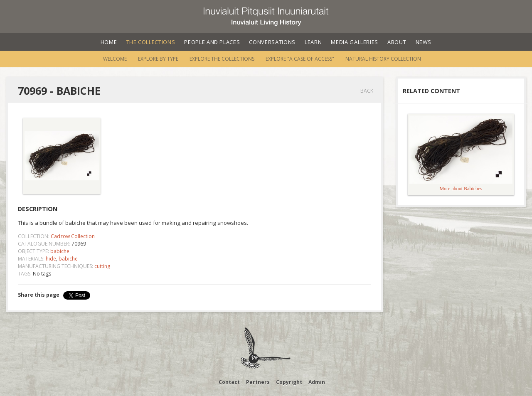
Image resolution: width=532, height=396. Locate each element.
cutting (102, 266)
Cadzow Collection (73, 236)
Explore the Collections (222, 59)
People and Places (212, 42)
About (397, 42)
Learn (313, 42)
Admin (317, 382)
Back (367, 91)
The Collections (151, 42)
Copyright (289, 382)
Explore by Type (158, 59)
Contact (229, 382)
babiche (60, 251)
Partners (258, 382)
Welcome (115, 59)
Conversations (272, 42)
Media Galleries (355, 42)
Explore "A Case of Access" (300, 59)
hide (51, 259)
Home (109, 42)
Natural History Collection (383, 59)
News (424, 42)
